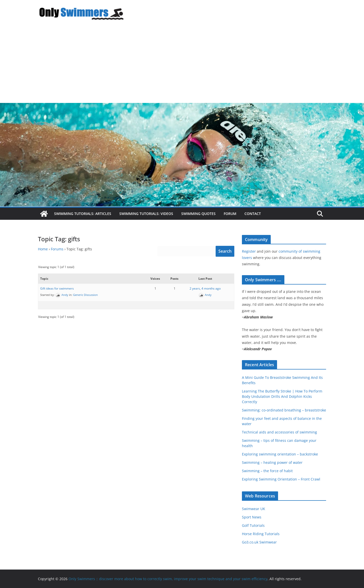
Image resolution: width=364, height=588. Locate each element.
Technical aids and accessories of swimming (279, 432)
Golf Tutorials (253, 525)
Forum (230, 214)
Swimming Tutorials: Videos (146, 214)
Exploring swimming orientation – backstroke (280, 454)
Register (249, 251)
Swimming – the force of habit (267, 471)
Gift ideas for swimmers (57, 288)
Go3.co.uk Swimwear (259, 542)
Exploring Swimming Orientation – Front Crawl (281, 479)
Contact (253, 214)
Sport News (252, 517)
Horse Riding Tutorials (261, 534)
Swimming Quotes (198, 214)
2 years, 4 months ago (205, 288)
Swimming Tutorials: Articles (83, 214)
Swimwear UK (254, 509)
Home (43, 249)
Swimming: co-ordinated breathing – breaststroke (284, 410)
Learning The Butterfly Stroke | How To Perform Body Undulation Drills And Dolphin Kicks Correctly (282, 396)
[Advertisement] (182, 65)
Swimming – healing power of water (272, 462)
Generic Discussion (85, 295)
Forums (57, 249)
